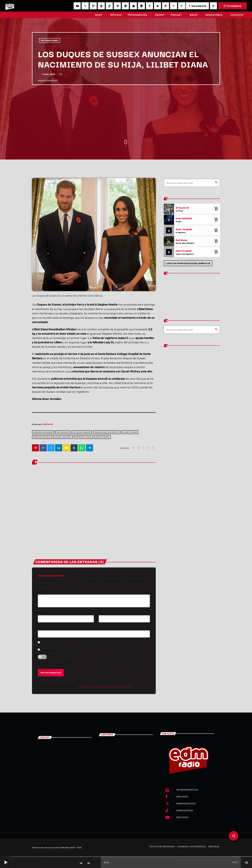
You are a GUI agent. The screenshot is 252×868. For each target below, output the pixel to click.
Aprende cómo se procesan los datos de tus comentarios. (106, 687)
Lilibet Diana (130, 432)
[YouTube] (77, 6)
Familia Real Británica (107, 432)
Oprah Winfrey (63, 437)
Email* (101, 613)
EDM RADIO (48, 424)
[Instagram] (141, 6)
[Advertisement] (126, 112)
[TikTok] (109, 6)
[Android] (157, 6)
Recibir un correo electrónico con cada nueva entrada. (64, 650)
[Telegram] (117, 6)
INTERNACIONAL (50, 40)
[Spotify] (125, 6)
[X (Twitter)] (85, 6)
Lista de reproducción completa (188, 263)
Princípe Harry (84, 437)
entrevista (63, 432)
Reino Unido (102, 437)
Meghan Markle (42, 437)
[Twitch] (93, 6)
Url (39, 628)
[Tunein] (101, 6)
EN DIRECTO (197, 6)
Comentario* (43, 592)
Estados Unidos (82, 432)
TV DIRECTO (232, 6)
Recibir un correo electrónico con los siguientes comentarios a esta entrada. (72, 643)
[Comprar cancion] (216, 209)
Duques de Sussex (43, 432)
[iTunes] (133, 6)
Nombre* (41, 613)
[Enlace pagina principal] (10, 6)
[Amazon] (166, 6)
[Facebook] (149, 6)
